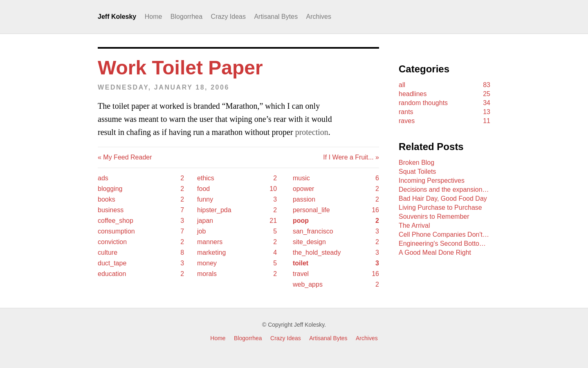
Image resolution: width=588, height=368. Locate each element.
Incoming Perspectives (432, 181)
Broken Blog (416, 163)
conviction (141, 242)
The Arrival (414, 226)
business (141, 210)
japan (237, 221)
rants (444, 112)
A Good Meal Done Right (435, 252)
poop (336, 221)
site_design (336, 242)
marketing (237, 253)
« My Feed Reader (125, 157)
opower (336, 189)
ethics (237, 178)
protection (312, 132)
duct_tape (141, 263)
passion (336, 200)
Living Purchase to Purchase (440, 208)
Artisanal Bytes (276, 17)
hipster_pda (237, 210)
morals (237, 274)
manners (237, 242)
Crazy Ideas (228, 17)
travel (336, 274)
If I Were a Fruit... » (351, 157)
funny (237, 200)
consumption (141, 231)
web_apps (336, 285)
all (444, 85)
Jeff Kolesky (117, 17)
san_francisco (336, 231)
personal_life (336, 210)
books (141, 200)
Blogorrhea (186, 17)
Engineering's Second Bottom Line (444, 243)
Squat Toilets (417, 172)
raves (444, 121)
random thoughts (444, 103)
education (141, 274)
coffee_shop (141, 221)
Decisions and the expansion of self (444, 190)
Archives (319, 17)
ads (141, 178)
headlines (444, 94)
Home (154, 17)
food (237, 189)
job (237, 231)
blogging (141, 189)
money (237, 263)
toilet (336, 263)
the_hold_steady (336, 253)
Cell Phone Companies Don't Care (444, 234)
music (336, 178)
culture (141, 253)
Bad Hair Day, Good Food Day (443, 199)
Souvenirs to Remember (434, 217)
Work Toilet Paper (180, 68)
